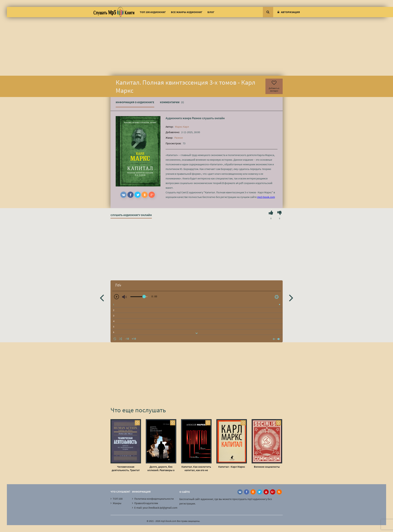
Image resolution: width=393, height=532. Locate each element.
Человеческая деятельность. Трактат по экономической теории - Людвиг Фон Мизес (126, 468)
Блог (211, 12)
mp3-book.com (266, 197)
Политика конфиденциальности (154, 499)
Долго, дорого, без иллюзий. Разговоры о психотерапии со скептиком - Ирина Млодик (161, 468)
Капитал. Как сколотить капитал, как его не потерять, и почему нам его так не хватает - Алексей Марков (196, 468)
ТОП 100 (118, 499)
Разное (197, 118)
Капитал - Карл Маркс (232, 467)
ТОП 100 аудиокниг (153, 12)
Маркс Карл (182, 127)
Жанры (117, 503)
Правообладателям (146, 503)
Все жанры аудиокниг (187, 12)
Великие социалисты (267, 467)
